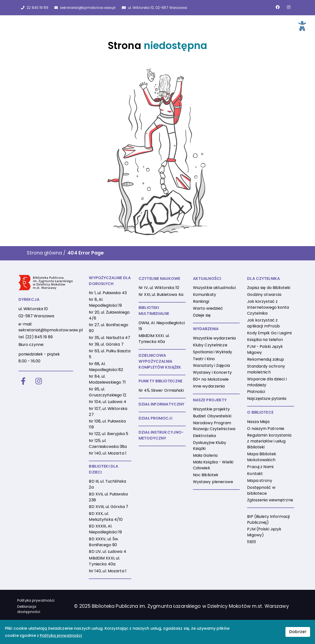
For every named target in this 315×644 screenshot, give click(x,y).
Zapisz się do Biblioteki (269, 288)
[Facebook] (23, 381)
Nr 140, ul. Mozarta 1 (108, 453)
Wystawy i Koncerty (212, 372)
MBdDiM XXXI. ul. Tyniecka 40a (154, 339)
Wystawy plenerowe (213, 482)
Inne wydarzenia (209, 386)
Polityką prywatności (61, 636)
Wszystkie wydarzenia (214, 338)
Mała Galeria (205, 455)
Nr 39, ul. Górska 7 (106, 344)
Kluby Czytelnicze (210, 345)
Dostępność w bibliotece (261, 490)
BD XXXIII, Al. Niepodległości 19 (105, 529)
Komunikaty (205, 295)
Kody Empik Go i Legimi (269, 333)
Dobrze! (298, 632)
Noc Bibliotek (206, 475)
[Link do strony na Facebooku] (278, 7)
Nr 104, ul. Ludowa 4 (107, 402)
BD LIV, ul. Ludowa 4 (107, 551)
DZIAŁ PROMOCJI (155, 418)
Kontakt (255, 474)
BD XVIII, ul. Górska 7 (109, 507)
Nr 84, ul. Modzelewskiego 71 (107, 379)
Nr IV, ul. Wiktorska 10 (159, 288)
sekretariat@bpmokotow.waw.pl (51, 330)
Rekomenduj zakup (266, 359)
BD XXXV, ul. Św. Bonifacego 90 (104, 542)
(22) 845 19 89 (39, 337)
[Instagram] (39, 381)
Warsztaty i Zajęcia (211, 365)
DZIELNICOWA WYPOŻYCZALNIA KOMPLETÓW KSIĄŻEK (160, 361)
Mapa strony (260, 481)
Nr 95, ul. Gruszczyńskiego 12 (108, 392)
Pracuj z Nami (260, 467)
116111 (252, 542)
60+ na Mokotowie (211, 379)
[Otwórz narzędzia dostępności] (302, 26)
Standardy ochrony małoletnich (266, 369)
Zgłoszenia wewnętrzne (270, 500)
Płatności (256, 392)
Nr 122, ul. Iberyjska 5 (109, 434)
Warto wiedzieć (208, 308)
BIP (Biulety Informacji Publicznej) (268, 519)
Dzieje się (202, 315)
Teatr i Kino (204, 359)
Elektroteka (204, 436)
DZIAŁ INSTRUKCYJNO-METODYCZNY (161, 435)
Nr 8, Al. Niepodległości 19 (105, 302)
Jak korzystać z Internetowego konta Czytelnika (268, 307)
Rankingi (201, 301)
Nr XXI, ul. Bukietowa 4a (161, 295)
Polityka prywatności (36, 600)
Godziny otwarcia (264, 295)
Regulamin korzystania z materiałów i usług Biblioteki (269, 441)
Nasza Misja (258, 422)
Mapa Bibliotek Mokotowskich (262, 457)
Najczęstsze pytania (267, 398)
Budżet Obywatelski (212, 416)
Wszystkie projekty (211, 409)
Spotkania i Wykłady (213, 352)
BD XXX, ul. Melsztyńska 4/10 (106, 517)
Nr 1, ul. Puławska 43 (108, 293)
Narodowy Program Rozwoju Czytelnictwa (214, 426)
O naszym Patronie (266, 429)
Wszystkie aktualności (214, 288)
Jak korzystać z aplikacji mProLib (263, 323)
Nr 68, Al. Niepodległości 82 (106, 367)
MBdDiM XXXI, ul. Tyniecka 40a (104, 561)
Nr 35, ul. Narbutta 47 (110, 338)
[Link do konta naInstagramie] (289, 7)
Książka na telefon (265, 340)
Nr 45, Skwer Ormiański (161, 390)
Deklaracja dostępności (29, 609)
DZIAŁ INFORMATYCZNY (161, 404)
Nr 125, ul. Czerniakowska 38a (108, 444)
